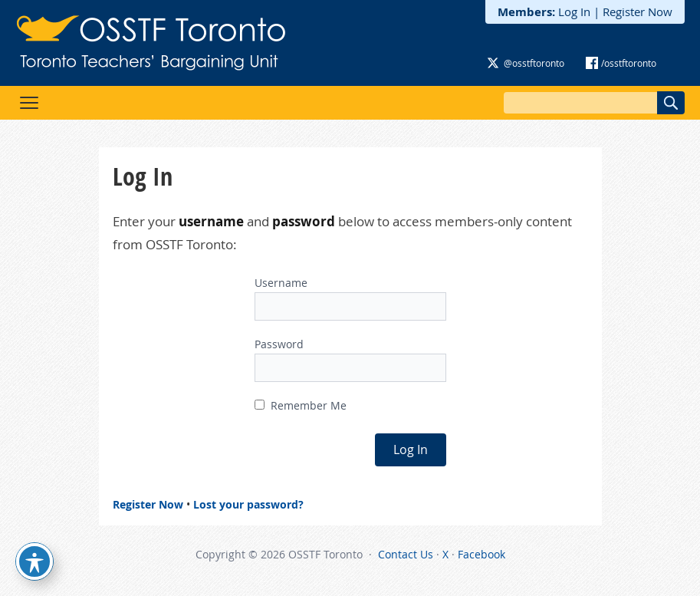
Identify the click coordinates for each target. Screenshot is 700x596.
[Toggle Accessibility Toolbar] (35, 561)
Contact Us (406, 554)
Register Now (638, 12)
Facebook (481, 554)
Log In (574, 12)
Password (279, 344)
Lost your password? (248, 504)
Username (281, 283)
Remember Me (301, 405)
